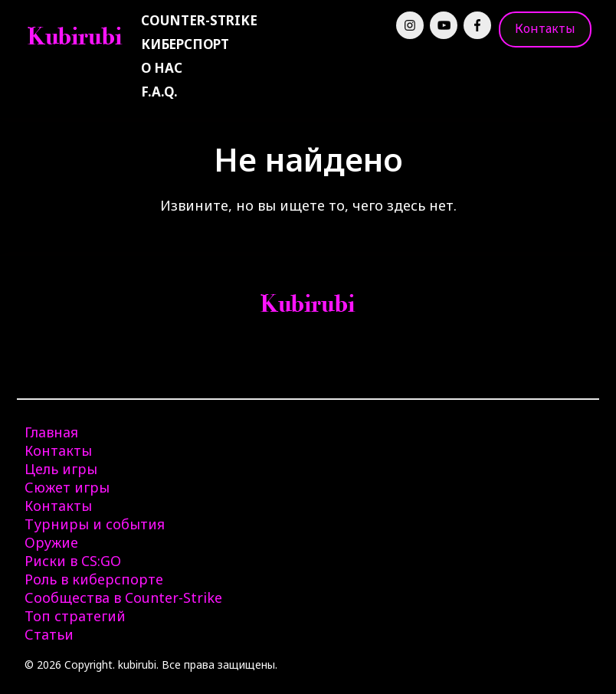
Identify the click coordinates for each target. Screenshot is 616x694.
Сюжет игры (67, 487)
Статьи (49, 634)
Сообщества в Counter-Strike (123, 597)
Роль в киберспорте (94, 579)
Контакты (545, 28)
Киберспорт (185, 44)
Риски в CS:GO (73, 561)
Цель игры (61, 469)
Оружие (51, 542)
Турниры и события (95, 524)
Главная (51, 432)
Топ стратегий (75, 616)
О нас (162, 68)
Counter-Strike (199, 20)
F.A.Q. (159, 92)
